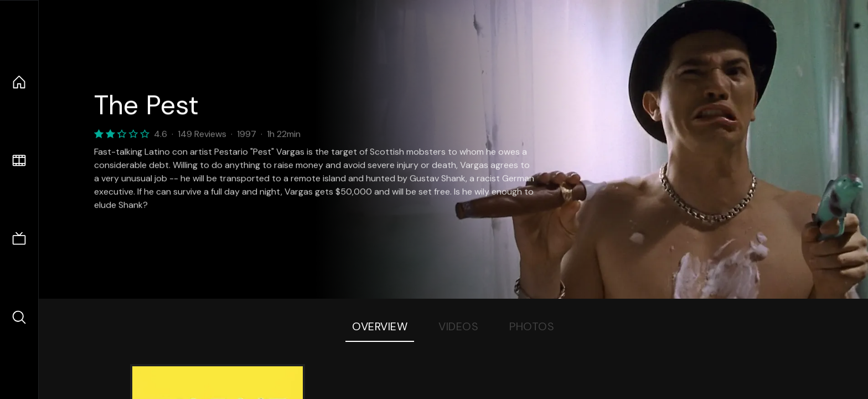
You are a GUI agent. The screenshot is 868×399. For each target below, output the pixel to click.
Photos (532, 326)
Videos (458, 326)
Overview (380, 326)
